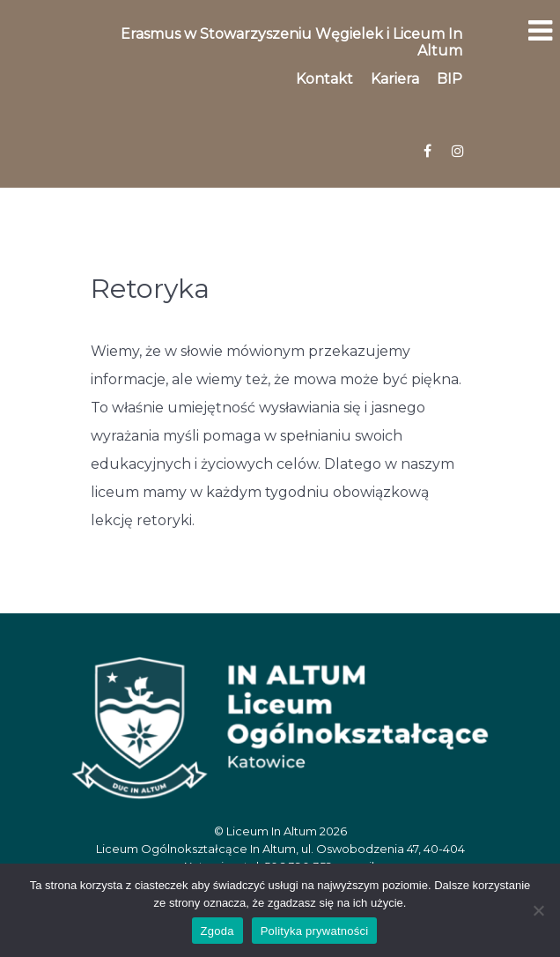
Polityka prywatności (315, 931)
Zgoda (217, 931)
